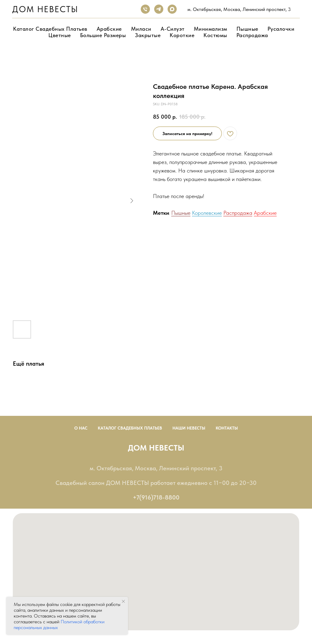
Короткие (182, 35)
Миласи (141, 29)
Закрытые (148, 35)
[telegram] (159, 9)
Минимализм (211, 29)
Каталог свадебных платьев (50, 29)
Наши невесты (189, 428)
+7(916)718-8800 (156, 497)
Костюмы (215, 35)
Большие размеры (103, 35)
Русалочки (281, 29)
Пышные (247, 29)
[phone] (145, 9)
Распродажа (252, 35)
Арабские (109, 29)
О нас (81, 428)
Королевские (207, 213)
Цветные (60, 35)
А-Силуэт (173, 29)
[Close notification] (123, 601)
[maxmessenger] (172, 9)
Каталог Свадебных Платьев (130, 428)
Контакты (227, 428)
